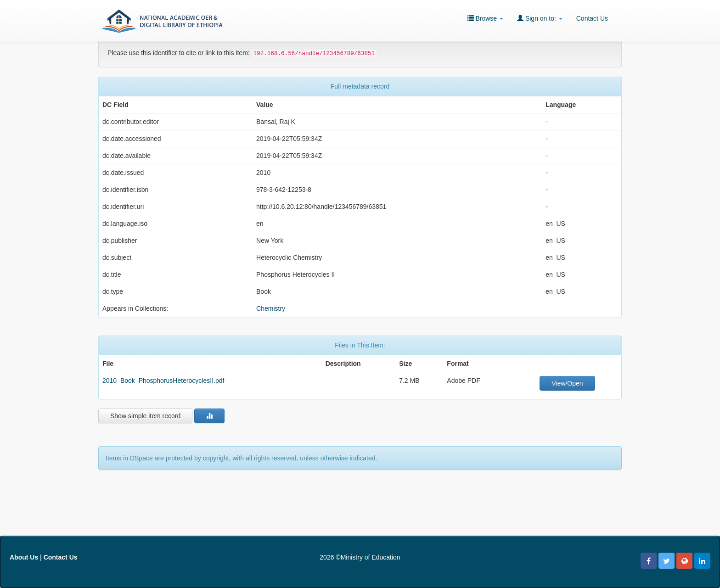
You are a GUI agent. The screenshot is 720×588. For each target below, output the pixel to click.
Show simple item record (145, 416)
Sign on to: (540, 18)
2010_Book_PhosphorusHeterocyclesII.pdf (163, 381)
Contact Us (592, 18)
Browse (485, 18)
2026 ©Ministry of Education (360, 557)
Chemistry (271, 308)
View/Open (567, 383)
